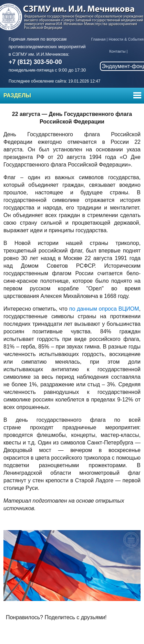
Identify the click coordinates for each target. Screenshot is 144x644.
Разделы (17, 95)
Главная (99, 39)
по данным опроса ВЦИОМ (104, 309)
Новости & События (126, 39)
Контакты (117, 51)
